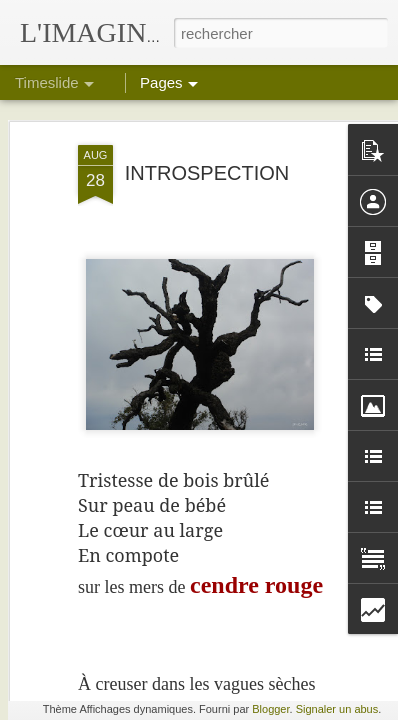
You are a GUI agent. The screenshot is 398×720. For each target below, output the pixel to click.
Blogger (270, 709)
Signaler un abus (337, 709)
